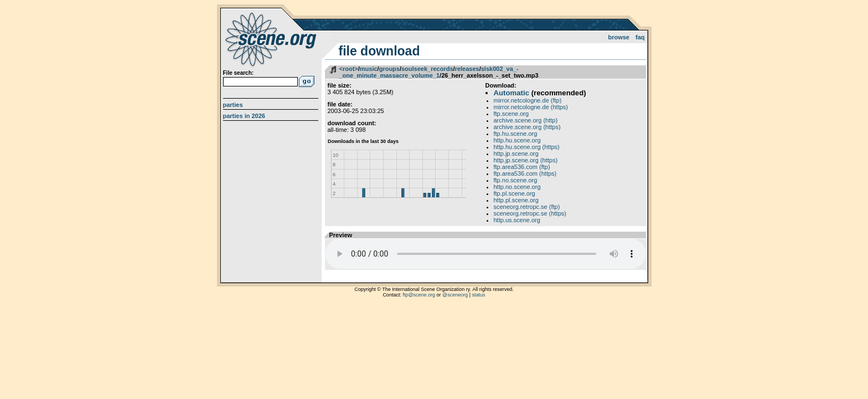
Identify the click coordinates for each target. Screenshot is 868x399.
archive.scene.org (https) (527, 127)
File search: (239, 73)
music (369, 69)
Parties (233, 105)
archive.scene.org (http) (526, 120)
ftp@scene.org (419, 295)
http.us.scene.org (517, 220)
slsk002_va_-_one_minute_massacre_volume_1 (429, 72)
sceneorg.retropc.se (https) (530, 213)
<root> (349, 69)
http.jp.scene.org (516, 154)
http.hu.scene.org (517, 140)
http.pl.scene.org (516, 200)
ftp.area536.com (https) (525, 173)
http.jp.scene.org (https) (526, 160)
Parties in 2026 (244, 116)
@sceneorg (455, 295)
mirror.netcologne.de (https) (531, 107)
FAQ (640, 37)
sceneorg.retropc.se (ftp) (527, 207)
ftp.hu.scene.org (516, 134)
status (479, 295)
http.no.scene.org (517, 187)
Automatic (512, 93)
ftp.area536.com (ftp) (522, 167)
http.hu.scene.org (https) (527, 147)
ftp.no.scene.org (516, 180)
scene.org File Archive (272, 39)
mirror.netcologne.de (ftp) (528, 100)
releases (467, 69)
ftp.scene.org (512, 114)
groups (389, 69)
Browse (619, 37)
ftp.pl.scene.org (515, 193)
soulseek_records (427, 69)
